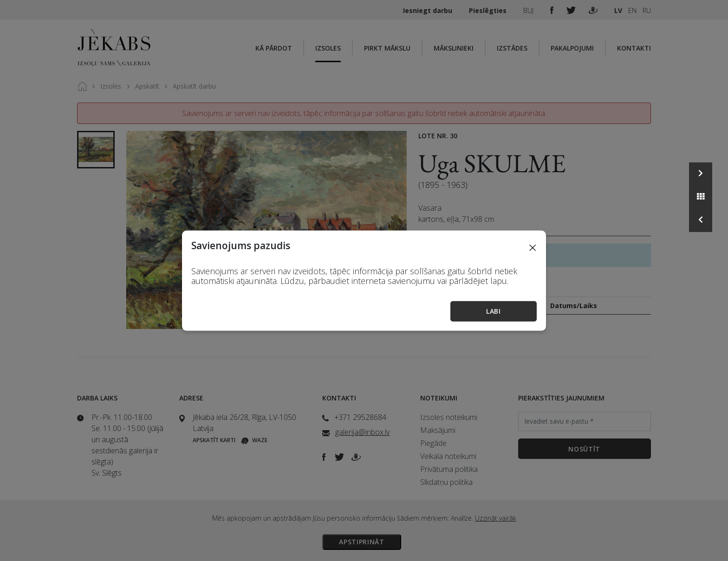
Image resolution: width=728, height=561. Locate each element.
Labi (494, 311)
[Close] (533, 247)
